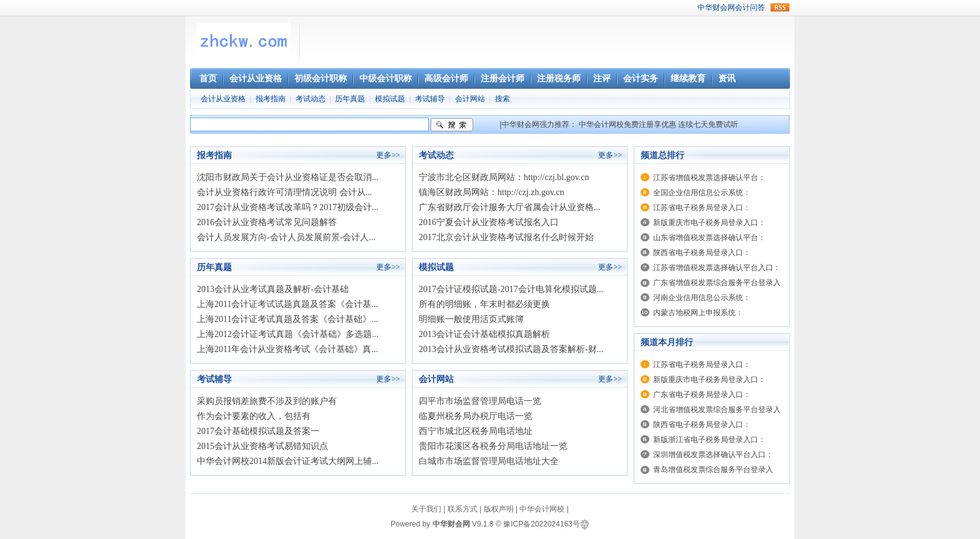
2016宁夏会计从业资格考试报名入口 (489, 222)
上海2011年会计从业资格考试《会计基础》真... (287, 349)
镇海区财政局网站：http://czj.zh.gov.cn (492, 192)
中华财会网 (716, 8)
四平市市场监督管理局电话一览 (480, 401)
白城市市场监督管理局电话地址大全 (489, 461)
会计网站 (470, 99)
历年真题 (350, 99)
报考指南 (271, 99)
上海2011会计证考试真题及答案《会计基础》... (287, 319)
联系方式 (462, 509)
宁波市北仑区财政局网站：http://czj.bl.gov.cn (504, 177)
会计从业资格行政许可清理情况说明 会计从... (284, 192)
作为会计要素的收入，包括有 (254, 416)
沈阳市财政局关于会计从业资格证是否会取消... (288, 177)
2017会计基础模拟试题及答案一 (258, 431)
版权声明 (499, 509)
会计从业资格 (223, 99)
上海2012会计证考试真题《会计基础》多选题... (288, 334)
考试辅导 (430, 99)
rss (780, 8)
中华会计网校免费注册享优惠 (627, 124)
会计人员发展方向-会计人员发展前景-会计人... (286, 237)
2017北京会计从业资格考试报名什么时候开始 (506, 237)
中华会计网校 (542, 509)
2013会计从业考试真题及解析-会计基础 (273, 289)
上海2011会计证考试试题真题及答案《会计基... (287, 304)
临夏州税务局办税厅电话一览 (476, 416)
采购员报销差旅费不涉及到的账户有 (267, 401)
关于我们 (426, 509)
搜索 (502, 99)
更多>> (388, 155)
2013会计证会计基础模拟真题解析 (484, 334)
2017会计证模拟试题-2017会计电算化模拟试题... (511, 289)
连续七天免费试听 (708, 124)
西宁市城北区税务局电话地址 (476, 431)
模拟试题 (390, 99)
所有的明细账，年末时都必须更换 (484, 304)
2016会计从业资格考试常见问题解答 (267, 222)
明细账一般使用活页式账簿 (471, 319)
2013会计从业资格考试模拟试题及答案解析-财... (511, 349)
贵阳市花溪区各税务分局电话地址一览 (493, 446)
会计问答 (750, 8)
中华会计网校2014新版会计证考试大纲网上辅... (288, 461)
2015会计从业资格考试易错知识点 (262, 446)
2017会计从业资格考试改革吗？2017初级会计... (288, 207)
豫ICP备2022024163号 (542, 524)
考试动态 (311, 99)
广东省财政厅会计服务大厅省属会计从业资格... (510, 207)
